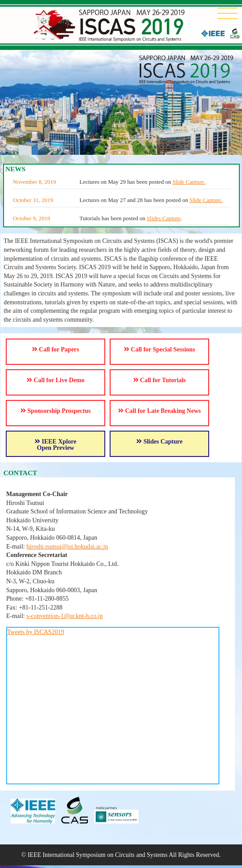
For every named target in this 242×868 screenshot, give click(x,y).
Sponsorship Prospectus (56, 411)
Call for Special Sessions (159, 349)
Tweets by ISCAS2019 (36, 632)
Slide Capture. (189, 182)
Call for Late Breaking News (159, 411)
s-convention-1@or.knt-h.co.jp (65, 616)
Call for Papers (56, 349)
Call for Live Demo (56, 380)
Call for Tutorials (160, 380)
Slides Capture (164, 218)
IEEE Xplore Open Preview (55, 445)
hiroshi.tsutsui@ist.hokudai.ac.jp (67, 547)
